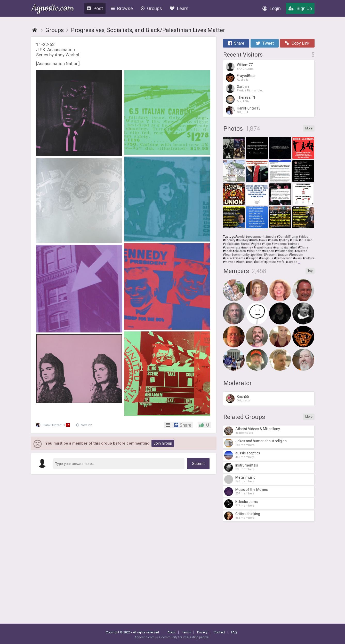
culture (310, 258)
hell (295, 247)
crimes (294, 244)
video (304, 237)
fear (228, 255)
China (304, 247)
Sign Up (300, 8)
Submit (198, 464)
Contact (219, 632)
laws (264, 240)
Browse (122, 8)
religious (267, 258)
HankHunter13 (54, 425)
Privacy (202, 632)
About (172, 632)
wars (298, 258)
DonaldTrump (288, 237)
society (230, 240)
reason (269, 251)
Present (271, 255)
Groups (151, 8)
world (241, 237)
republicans (264, 247)
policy (285, 240)
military (243, 240)
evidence (280, 244)
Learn (179, 8)
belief (259, 262)
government (256, 237)
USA (295, 240)
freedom (297, 255)
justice (271, 262)
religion (253, 258)
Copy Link (297, 43)
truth (254, 240)
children (240, 251)
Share (236, 43)
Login (272, 8)
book (228, 251)
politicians (232, 244)
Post (95, 8)
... (299, 262)
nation (284, 255)
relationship (285, 251)
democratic (284, 258)
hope (267, 244)
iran (250, 262)
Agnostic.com (53, 9)
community (241, 255)
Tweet (265, 43)
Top (310, 271)
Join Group (163, 443)
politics (257, 255)
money (248, 247)
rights (257, 244)
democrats (233, 247)
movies (230, 262)
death (274, 240)
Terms (186, 632)
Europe (292, 262)
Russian (307, 240)
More (309, 128)
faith (241, 262)
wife (282, 262)
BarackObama (235, 258)
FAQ (234, 632)
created (302, 251)
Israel (246, 244)
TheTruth (255, 251)
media (272, 237)
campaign (282, 247)
